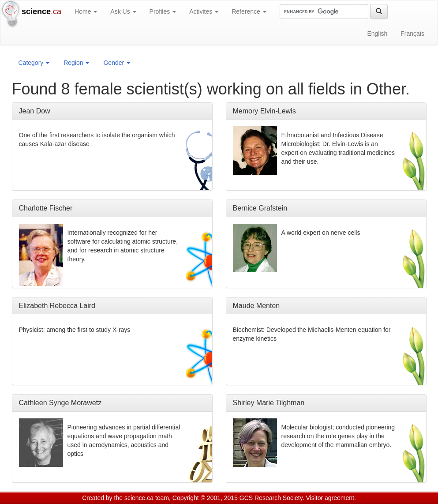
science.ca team (147, 498)
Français (412, 34)
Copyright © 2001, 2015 (205, 498)
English (377, 34)
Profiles (163, 11)
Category (34, 63)
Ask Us (123, 11)
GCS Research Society (271, 498)
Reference (249, 11)
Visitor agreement (330, 498)
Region (76, 63)
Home (86, 11)
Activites (204, 11)
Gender (117, 63)
